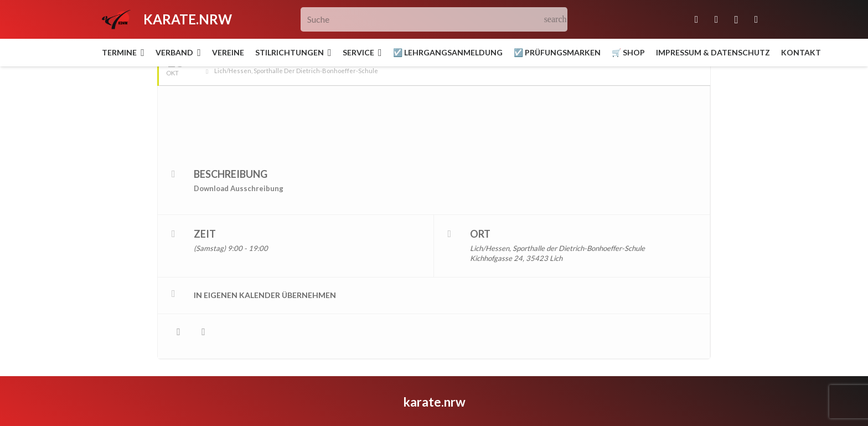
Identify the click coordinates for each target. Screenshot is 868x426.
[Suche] (434, 20)
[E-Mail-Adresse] (696, 19)
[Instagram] (736, 19)
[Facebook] (716, 19)
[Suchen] (556, 20)
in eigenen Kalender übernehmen (265, 265)
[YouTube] (756, 19)
